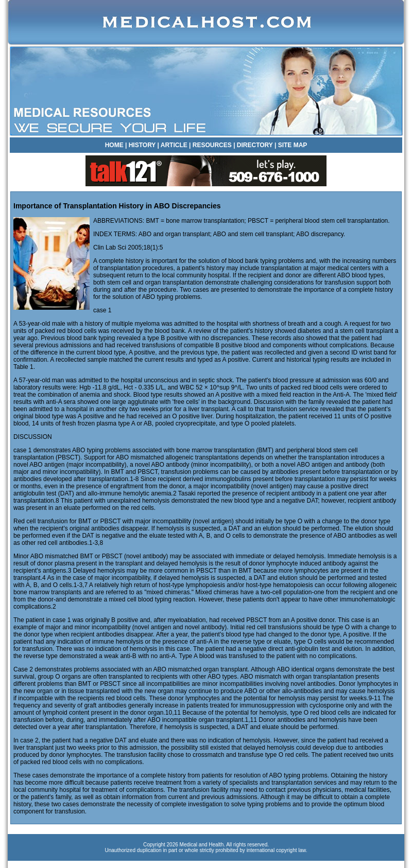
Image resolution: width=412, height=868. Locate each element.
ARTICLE (174, 145)
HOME (114, 145)
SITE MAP (293, 145)
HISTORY (142, 145)
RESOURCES (212, 145)
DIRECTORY (255, 145)
